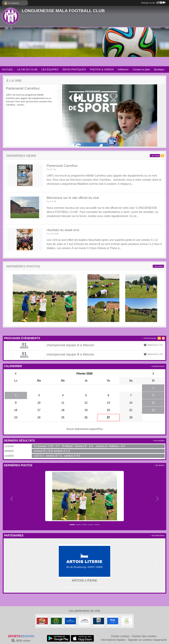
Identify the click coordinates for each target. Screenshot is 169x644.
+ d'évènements (149, 338)
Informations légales (113, 640)
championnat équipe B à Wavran (70, 345)
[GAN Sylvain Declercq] (99, 621)
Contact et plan (141, 69)
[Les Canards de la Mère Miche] (127, 621)
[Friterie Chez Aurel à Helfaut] (42, 621)
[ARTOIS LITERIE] (70, 621)
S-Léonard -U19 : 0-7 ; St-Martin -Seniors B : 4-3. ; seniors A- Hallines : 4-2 (79, 446)
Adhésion (123, 69)
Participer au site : (153, 3)
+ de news (155, 156)
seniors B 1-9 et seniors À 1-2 (52, 451)
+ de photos (158, 266)
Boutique (159, 69)
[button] (11, 115)
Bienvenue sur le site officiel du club (73, 198)
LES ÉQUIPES (50, 69)
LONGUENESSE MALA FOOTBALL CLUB (63, 11)
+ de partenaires (157, 535)
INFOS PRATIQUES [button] (74, 69)
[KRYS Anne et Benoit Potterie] (113, 621)
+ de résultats (159, 441)
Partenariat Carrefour (23, 88)
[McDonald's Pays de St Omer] (56, 621)
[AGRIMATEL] (84, 621)
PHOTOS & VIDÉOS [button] (102, 69)
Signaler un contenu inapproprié (147, 640)
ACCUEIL (8, 69)
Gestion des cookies (144, 636)
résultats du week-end (63, 230)
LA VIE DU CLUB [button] (27, 69)
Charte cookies (120, 636)
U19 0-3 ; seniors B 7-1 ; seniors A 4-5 (57, 456)
